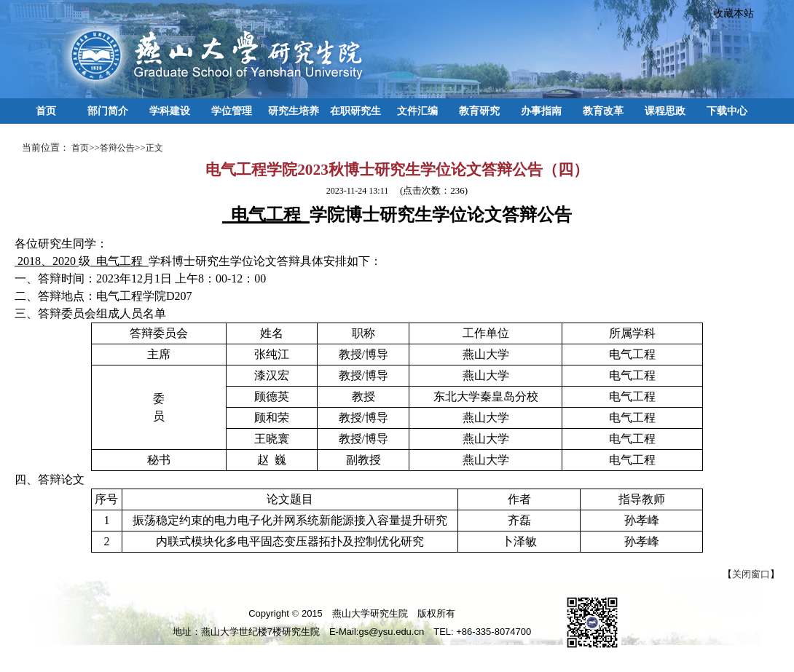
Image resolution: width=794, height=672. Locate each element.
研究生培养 (294, 111)
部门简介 (108, 111)
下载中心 (727, 111)
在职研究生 (355, 111)
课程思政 (665, 111)
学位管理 (232, 111)
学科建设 (170, 111)
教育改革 (603, 111)
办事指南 (541, 111)
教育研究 (479, 111)
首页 (46, 111)
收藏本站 (728, 13)
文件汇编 (417, 111)
